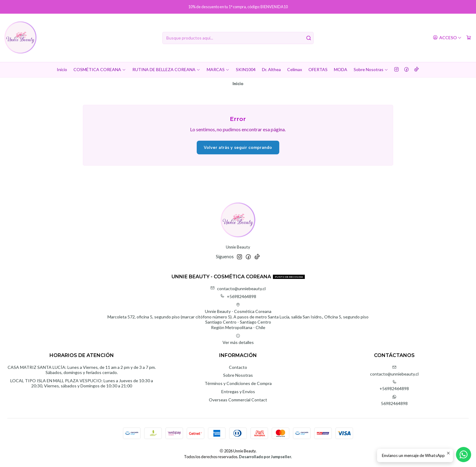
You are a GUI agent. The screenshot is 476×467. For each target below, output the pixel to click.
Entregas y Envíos (238, 391)
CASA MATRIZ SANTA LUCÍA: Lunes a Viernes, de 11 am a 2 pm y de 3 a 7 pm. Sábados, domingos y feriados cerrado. (82, 370)
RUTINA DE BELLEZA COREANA (166, 69)
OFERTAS (318, 69)
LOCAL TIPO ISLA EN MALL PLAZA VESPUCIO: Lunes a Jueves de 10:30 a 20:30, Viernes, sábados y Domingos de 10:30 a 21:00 (82, 383)
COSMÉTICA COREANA (100, 69)
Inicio (62, 69)
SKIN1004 (246, 69)
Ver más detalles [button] (238, 339)
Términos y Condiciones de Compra (238, 383)
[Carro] (469, 38)
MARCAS (218, 69)
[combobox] (238, 38)
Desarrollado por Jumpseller (265, 457)
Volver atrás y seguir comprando (238, 148)
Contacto (238, 367)
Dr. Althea (271, 69)
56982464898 (394, 400)
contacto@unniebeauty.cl (238, 288)
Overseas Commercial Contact (238, 400)
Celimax (295, 69)
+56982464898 (238, 296)
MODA (341, 69)
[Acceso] (447, 38)
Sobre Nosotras (371, 69)
